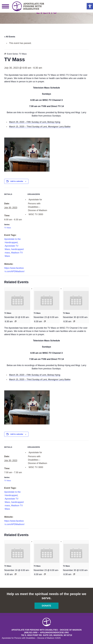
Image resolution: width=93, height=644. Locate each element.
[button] (90, 6)
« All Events (10, 37)
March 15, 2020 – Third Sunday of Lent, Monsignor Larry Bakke (40, 127)
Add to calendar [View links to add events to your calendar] (17, 181)
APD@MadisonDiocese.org (54, 633)
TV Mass (8, 228)
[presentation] (17, 300)
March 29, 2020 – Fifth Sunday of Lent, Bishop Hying (35, 122)
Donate (46, 606)
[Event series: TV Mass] (15, 321)
